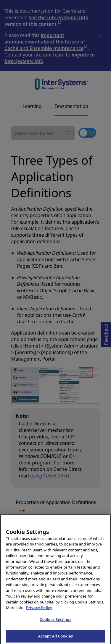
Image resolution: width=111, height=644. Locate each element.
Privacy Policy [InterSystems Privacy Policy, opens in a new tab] (39, 609)
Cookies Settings (55, 621)
